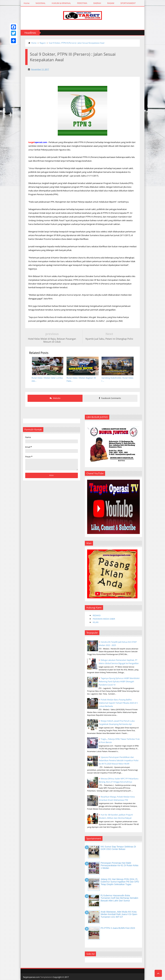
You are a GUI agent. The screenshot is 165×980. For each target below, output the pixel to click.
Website (55, 398)
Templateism (46, 977)
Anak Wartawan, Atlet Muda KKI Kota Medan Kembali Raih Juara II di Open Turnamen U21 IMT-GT (119, 914)
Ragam (43, 43)
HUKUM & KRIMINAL (61, 3)
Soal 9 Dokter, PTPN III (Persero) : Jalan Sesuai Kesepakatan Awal (77, 43)
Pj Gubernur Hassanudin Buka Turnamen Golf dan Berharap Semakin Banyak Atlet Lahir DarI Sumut (119, 898)
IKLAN (96, 622)
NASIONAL (41, 3)
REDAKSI (97, 615)
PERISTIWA (82, 3)
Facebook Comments (110, 398)
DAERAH (97, 3)
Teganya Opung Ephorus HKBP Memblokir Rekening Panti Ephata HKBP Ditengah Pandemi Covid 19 (119, 681)
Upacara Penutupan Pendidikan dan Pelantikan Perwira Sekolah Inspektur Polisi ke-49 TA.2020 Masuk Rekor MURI (119, 760)
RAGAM (111, 3)
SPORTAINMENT (128, 3)
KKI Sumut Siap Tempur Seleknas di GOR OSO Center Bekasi (118, 848)
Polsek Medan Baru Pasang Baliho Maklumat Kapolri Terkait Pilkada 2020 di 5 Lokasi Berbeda (118, 703)
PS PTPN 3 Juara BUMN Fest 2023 (118, 928)
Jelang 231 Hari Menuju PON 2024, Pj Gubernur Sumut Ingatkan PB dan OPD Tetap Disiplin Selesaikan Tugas (120, 882)
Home (27, 3)
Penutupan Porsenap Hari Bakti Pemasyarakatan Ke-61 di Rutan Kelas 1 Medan (119, 866)
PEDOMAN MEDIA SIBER (104, 619)
